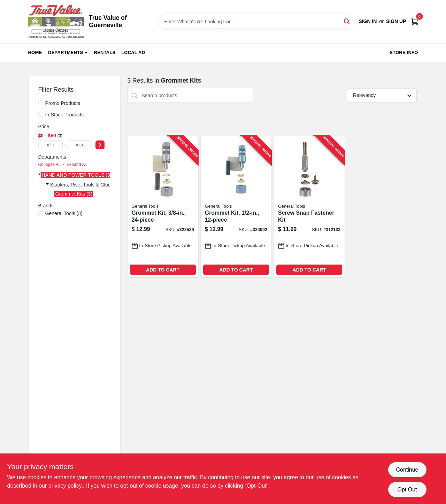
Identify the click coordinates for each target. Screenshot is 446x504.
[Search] (347, 21)
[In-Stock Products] (41, 114)
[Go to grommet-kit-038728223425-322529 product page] (163, 207)
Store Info (404, 52)
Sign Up (396, 21)
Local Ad (133, 52)
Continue (407, 470)
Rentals (105, 52)
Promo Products (63, 103)
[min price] (51, 145)
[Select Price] (100, 145)
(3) (64, 213)
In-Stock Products (65, 115)
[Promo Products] (41, 103)
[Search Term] (256, 22)
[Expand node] (40, 174)
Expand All (77, 165)
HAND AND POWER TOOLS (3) (77, 175)
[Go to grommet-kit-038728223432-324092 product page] (236, 207)
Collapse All (49, 165)
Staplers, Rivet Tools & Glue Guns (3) (91, 185)
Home (35, 52)
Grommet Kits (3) (74, 194)
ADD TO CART (163, 270)
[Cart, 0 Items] (415, 21)
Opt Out (407, 490)
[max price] (80, 145)
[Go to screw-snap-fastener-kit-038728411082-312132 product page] (309, 207)
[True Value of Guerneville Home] (56, 22)
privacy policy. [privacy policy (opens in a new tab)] (66, 486)
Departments (66, 52)
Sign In (368, 21)
